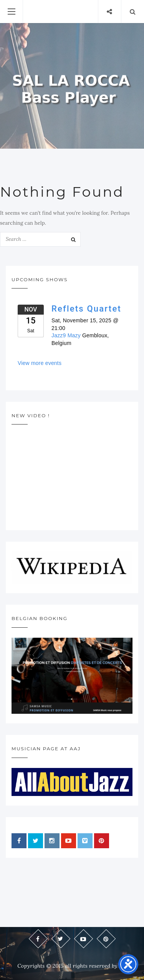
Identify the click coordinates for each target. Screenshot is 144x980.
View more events (40, 363)
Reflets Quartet (86, 309)
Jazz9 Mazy (66, 335)
